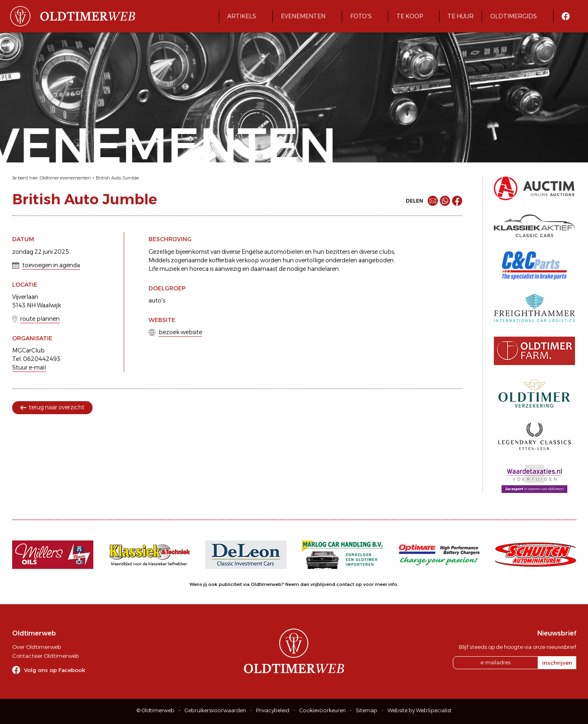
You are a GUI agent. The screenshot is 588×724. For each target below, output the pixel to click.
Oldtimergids (514, 16)
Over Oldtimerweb (37, 647)
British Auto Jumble (117, 178)
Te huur (461, 16)
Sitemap (367, 710)
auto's (157, 300)
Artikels (242, 16)
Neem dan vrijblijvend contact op (324, 584)
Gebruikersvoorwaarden (215, 710)
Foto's (361, 16)
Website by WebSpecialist (420, 710)
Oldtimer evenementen (65, 178)
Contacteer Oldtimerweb (45, 656)
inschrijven (557, 663)
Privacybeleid (273, 710)
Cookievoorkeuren (323, 710)
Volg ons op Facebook (55, 670)
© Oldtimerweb (156, 710)
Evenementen (303, 16)
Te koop (410, 16)
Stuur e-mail (29, 367)
